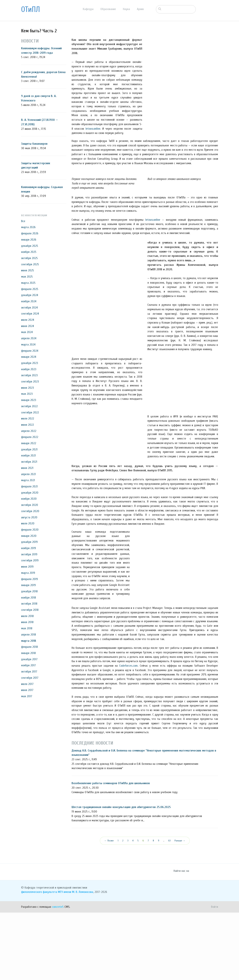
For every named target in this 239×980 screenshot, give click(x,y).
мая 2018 (27, 628)
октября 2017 (29, 672)
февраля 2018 (29, 647)
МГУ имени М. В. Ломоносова (76, 959)
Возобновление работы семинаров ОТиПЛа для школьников (111, 851)
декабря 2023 (30, 363)
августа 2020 (29, 517)
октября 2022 (29, 406)
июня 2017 (27, 690)
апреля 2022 (29, 431)
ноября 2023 (29, 369)
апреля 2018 (29, 635)
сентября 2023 (30, 382)
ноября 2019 (29, 548)
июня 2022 (27, 425)
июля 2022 (28, 419)
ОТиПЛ (31, 10)
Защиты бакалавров (34, 144)
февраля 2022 (30, 437)
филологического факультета (39, 959)
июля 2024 (28, 320)
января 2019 (28, 585)
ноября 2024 (29, 301)
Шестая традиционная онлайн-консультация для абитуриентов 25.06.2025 (121, 874)
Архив (140, 9)
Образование (108, 9)
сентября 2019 (30, 560)
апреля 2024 (29, 338)
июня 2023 (27, 388)
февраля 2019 (29, 579)
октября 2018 (29, 604)
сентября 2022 (30, 412)
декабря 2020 (30, 493)
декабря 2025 (30, 246)
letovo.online (93, 129)
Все (23, 221)
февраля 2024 (30, 351)
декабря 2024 (30, 295)
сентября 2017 (30, 678)
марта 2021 (28, 480)
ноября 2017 (28, 665)
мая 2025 (27, 277)
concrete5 (58, 974)
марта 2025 (28, 283)
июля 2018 (27, 616)
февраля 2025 (30, 289)
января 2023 (29, 400)
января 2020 (29, 536)
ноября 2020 (29, 499)
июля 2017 (27, 684)
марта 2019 (28, 573)
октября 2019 (29, 554)
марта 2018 (29, 641)
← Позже (109, 908)
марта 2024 (28, 345)
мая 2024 (27, 332)
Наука (126, 9)
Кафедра (88, 9)
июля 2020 (28, 523)
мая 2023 (27, 394)
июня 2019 (27, 567)
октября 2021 (29, 462)
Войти (215, 974)
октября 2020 (30, 505)
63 (169, 908)
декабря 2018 (29, 591)
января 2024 (29, 357)
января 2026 (29, 240)
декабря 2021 (29, 449)
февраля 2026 (30, 233)
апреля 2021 (28, 474)
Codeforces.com (128, 733)
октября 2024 (29, 308)
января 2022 (29, 443)
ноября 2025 (29, 252)
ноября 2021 (28, 456)
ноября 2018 (29, 598)
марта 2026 (28, 227)
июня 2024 (27, 326)
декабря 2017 (29, 659)
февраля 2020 (30, 530)
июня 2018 (27, 622)
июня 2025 (27, 270)
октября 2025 (29, 258)
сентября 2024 (30, 314)
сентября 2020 (30, 511)
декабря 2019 (29, 542)
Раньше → (180, 908)
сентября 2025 (30, 264)
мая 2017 (27, 696)
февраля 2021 (29, 486)
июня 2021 (27, 468)
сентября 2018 (30, 610)
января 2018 (28, 653)
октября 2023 (29, 375)
